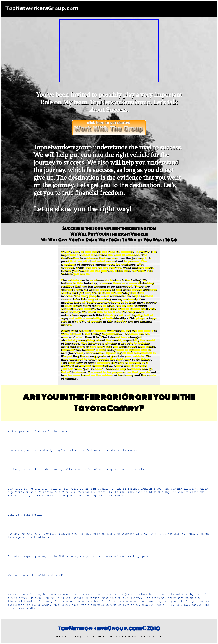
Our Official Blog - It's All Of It (81, 637)
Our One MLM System (123, 637)
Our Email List (151, 637)
